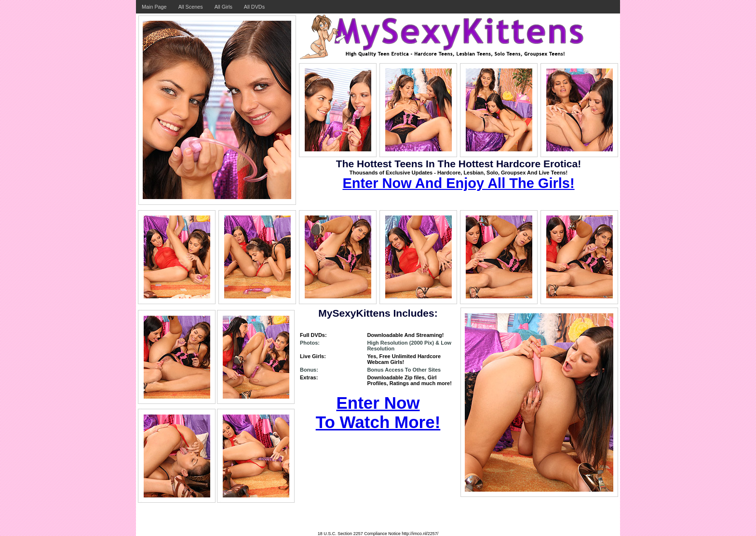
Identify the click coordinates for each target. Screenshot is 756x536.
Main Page (154, 7)
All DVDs (254, 7)
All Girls (223, 7)
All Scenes (191, 7)
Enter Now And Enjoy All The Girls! (458, 183)
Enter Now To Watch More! (378, 412)
